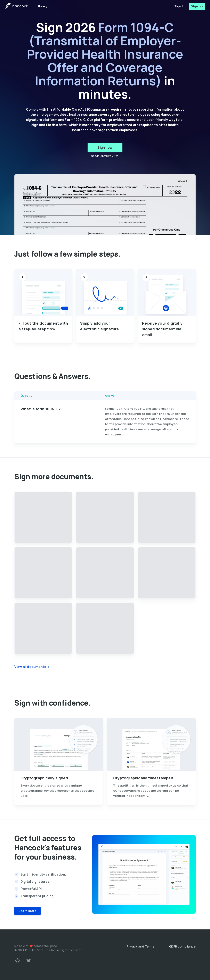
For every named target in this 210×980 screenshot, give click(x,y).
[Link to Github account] (17, 960)
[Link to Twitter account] (29, 960)
